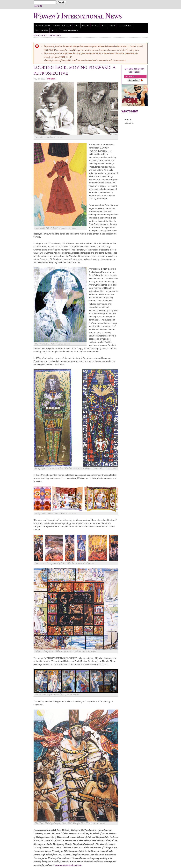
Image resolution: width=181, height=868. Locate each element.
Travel (54, 30)
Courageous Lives (69, 30)
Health (85, 26)
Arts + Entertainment (51, 35)
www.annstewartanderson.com (68, 865)
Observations (41, 30)
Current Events (43, 26)
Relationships (125, 26)
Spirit (112, 26)
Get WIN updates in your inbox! (134, 70)
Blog (104, 26)
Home (36, 35)
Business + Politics (62, 26)
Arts (77, 26)
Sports (95, 26)
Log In (38, 6)
